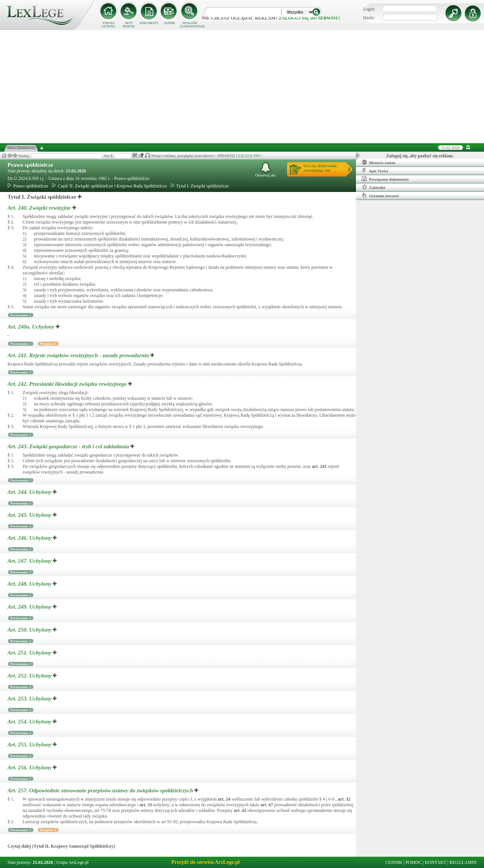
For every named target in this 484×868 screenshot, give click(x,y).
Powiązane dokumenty (386, 179)
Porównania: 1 (21, 315)
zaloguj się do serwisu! (309, 18)
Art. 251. (30, 653)
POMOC (414, 862)
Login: (369, 9)
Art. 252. (30, 676)
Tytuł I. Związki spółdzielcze (200, 186)
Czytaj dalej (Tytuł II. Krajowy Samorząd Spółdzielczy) (61, 846)
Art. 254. (30, 722)
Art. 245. (30, 515)
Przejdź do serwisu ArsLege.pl (205, 862)
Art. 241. (79, 355)
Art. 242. (68, 384)
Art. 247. (30, 561)
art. (319, 466)
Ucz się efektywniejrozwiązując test (320, 168)
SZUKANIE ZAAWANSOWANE (190, 25)
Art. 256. (30, 767)
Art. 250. (30, 630)
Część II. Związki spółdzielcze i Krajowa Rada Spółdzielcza (109, 186)
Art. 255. (30, 745)
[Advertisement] (242, 87)
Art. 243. (69, 446)
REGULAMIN (463, 862)
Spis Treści (375, 171)
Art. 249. (30, 607)
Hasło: (369, 18)
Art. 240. (40, 208)
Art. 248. (30, 584)
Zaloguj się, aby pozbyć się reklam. (420, 156)
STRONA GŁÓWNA (108, 25)
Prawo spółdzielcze (30, 165)
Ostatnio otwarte (380, 195)
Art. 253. (30, 699)
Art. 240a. (32, 327)
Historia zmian (379, 162)
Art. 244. (30, 492)
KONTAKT (436, 862)
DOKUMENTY (149, 23)
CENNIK (169, 23)
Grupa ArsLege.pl (72, 862)
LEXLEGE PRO (248, 156)
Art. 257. (101, 790)
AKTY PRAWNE (129, 25)
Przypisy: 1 (48, 344)
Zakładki (374, 187)
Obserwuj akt (266, 170)
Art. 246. (30, 538)
